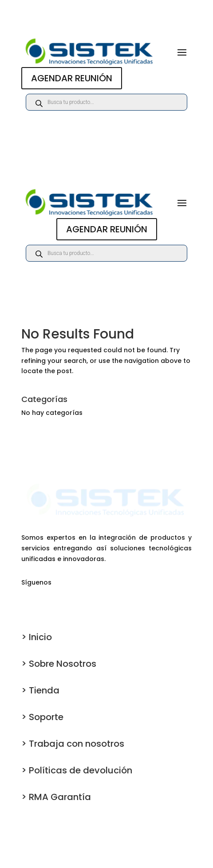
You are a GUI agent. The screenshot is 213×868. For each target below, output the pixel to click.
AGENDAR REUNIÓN (72, 78)
